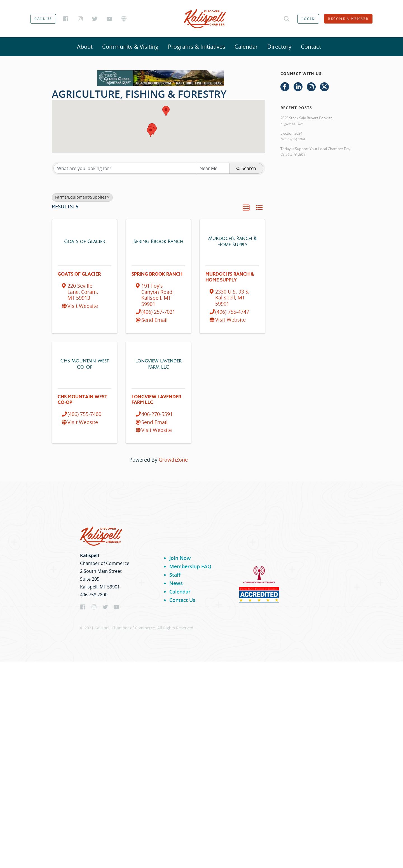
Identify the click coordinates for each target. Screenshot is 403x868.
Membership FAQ (190, 566)
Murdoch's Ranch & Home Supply (230, 277)
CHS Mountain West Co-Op (83, 400)
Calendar (246, 47)
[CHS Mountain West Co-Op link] (85, 364)
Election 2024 (291, 133)
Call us (43, 19)
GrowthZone (173, 460)
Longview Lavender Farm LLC (156, 400)
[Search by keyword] (125, 168)
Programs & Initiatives (197, 47)
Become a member (348, 19)
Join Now (180, 558)
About (85, 47)
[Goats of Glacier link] (85, 241)
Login (308, 19)
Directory (279, 47)
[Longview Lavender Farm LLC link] (158, 364)
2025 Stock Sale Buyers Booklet (306, 118)
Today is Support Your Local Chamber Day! (316, 149)
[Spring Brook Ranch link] (158, 241)
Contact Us (182, 600)
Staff (175, 575)
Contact (311, 47)
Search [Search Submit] (246, 168)
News (176, 583)
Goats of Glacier (79, 274)
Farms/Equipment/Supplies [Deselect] (82, 197)
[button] (151, 132)
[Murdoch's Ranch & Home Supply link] (232, 241)
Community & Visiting (130, 47)
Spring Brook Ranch (157, 274)
